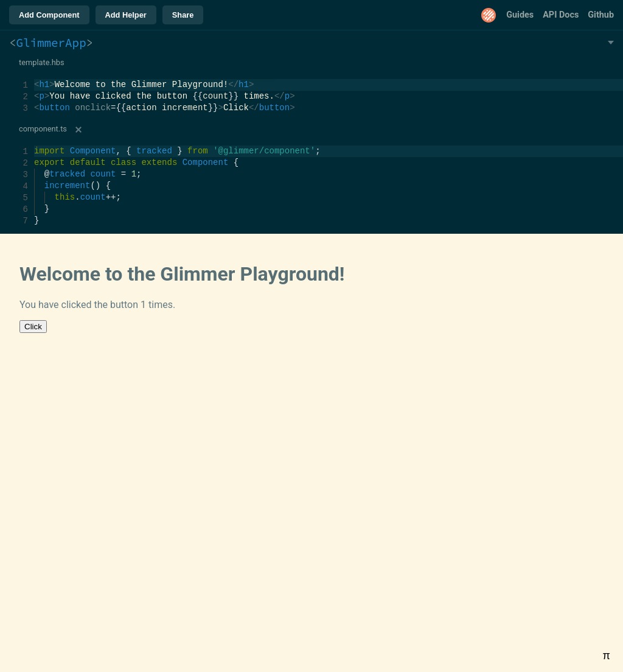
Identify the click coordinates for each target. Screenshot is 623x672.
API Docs (561, 15)
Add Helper (126, 15)
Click (33, 327)
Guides (520, 15)
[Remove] (78, 130)
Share (183, 15)
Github (601, 15)
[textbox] (34, 79)
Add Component (49, 15)
